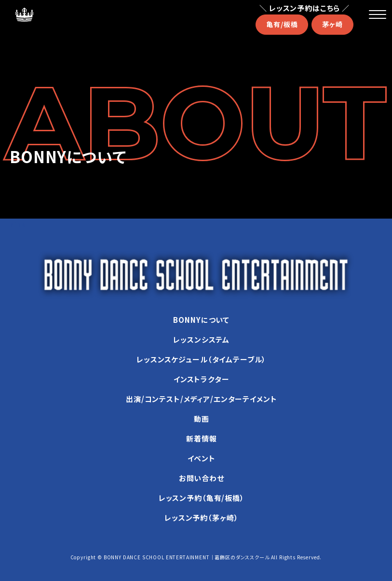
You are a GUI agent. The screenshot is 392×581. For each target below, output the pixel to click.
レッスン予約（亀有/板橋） (202, 498)
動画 (202, 419)
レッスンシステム (201, 339)
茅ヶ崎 (332, 24)
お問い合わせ (202, 478)
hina (18, 224)
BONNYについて (201, 320)
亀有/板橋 (282, 24)
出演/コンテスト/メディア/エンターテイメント (201, 399)
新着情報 (201, 438)
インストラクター (202, 379)
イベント (202, 458)
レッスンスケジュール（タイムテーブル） (201, 359)
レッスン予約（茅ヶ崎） (201, 518)
